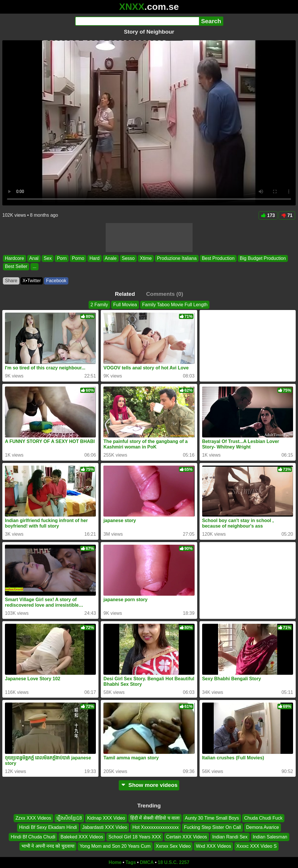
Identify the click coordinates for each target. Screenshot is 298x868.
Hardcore (14, 258)
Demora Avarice (263, 827)
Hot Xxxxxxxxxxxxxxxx (156, 827)
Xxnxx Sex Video (173, 846)
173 (268, 215)
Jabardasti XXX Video (105, 827)
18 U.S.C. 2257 (174, 862)
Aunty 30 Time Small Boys (212, 818)
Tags (131, 862)
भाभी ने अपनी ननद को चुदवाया (48, 846)
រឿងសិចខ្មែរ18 (69, 818)
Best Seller (16, 267)
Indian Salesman (270, 837)
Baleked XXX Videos (82, 837)
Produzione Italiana (177, 258)
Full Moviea (125, 305)
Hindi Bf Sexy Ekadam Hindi (48, 827)
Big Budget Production (263, 258)
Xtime (146, 258)
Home (115, 862)
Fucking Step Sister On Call (212, 827)
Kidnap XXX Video (106, 818)
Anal (34, 258)
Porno (78, 258)
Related (125, 294)
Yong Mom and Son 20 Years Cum (115, 846)
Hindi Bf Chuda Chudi (33, 837)
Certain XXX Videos (187, 837)
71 (287, 215)
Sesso (128, 258)
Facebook (56, 281)
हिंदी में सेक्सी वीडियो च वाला (155, 818)
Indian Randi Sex (230, 837)
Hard (95, 258)
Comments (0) (164, 294)
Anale (111, 258)
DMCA (147, 862)
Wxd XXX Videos (213, 846)
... (34, 267)
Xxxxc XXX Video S (256, 846)
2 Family (99, 305)
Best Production (218, 258)
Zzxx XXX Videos (33, 818)
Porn (62, 258)
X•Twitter (32, 281)
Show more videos (149, 785)
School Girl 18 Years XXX (135, 837)
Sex (48, 258)
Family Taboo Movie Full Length (175, 305)
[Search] (137, 21)
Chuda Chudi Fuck (263, 818)
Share (11, 281)
